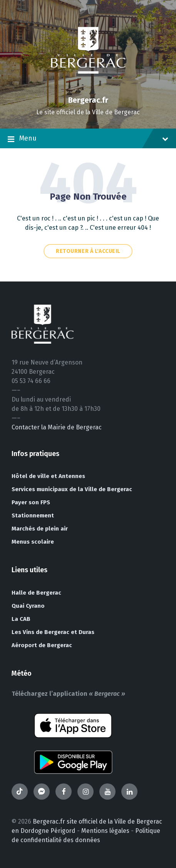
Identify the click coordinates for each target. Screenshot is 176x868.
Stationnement (33, 515)
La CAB (21, 619)
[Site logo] (88, 87)
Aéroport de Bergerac (42, 645)
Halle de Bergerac (36, 593)
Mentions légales (105, 831)
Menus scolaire (33, 542)
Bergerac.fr (88, 100)
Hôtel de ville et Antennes (48, 476)
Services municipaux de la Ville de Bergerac (72, 489)
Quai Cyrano (28, 606)
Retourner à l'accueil (88, 251)
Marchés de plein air (40, 529)
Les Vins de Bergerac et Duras (53, 632)
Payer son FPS (31, 502)
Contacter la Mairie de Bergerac (57, 427)
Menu (88, 139)
